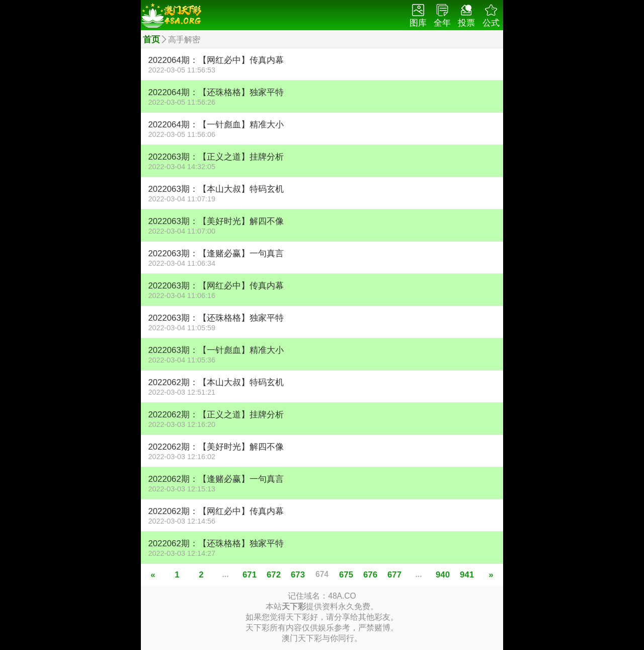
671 (250, 575)
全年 (442, 16)
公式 (491, 16)
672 (274, 575)
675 (346, 575)
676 (370, 575)
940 (443, 575)
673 (298, 575)
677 (394, 575)
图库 (418, 16)
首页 (151, 40)
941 (467, 575)
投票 (466, 16)
